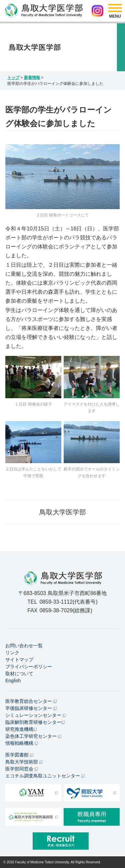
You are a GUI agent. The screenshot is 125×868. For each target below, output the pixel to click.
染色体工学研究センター (33, 736)
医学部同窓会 (22, 769)
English (13, 681)
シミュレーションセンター (36, 715)
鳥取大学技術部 (24, 762)
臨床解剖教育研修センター (35, 722)
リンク (12, 653)
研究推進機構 (21, 729)
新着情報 (32, 78)
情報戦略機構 (22, 743)
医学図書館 (19, 755)
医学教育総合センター (31, 701)
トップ (13, 78)
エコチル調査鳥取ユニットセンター (45, 776)
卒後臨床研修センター (31, 708)
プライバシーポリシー (29, 667)
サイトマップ (19, 660)
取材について (19, 674)
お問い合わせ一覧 (24, 646)
